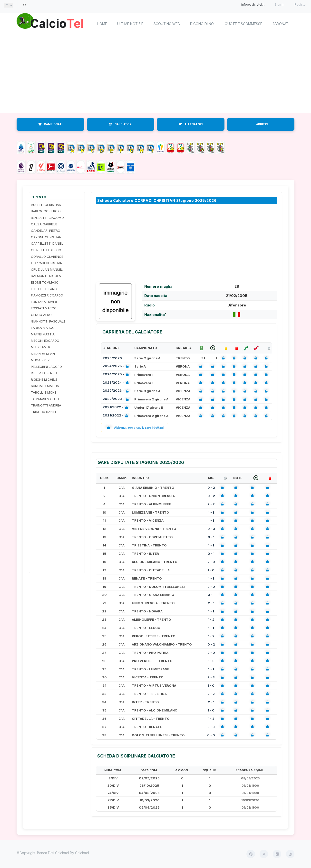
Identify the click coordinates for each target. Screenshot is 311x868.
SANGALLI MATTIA (45, 386)
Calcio (58, 23)
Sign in (279, 5)
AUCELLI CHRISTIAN (46, 205)
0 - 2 (211, 488)
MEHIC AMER (41, 347)
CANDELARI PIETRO (46, 231)
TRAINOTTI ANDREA (46, 405)
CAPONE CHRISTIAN (46, 237)
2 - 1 (211, 603)
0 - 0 (211, 735)
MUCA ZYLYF (41, 360)
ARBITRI (262, 124)
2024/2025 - (117, 366)
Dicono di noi (202, 24)
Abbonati (281, 24)
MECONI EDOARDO (45, 341)
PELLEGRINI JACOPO (46, 367)
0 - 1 (211, 554)
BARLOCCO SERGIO (46, 211)
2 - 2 (211, 504)
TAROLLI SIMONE (44, 392)
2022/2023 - (117, 391)
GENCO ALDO (41, 315)
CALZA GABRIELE (44, 224)
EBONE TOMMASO (45, 282)
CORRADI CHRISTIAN (47, 263)
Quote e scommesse (243, 24)
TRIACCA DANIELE (45, 412)
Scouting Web (167, 24)
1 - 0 (211, 570)
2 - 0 (211, 562)
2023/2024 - (117, 383)
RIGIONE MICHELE (44, 379)
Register (301, 5)
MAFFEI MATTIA (43, 334)
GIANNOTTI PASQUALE (48, 321)
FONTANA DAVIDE (44, 302)
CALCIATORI (120, 124)
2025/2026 (112, 358)
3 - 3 (211, 727)
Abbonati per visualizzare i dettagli (135, 428)
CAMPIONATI (50, 124)
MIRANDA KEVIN (43, 354)
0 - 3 (211, 529)
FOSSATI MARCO (44, 308)
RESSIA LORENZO (44, 373)
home (102, 24)
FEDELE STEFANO (44, 289)
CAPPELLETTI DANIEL (47, 243)
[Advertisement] (155, 74)
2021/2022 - (116, 408)
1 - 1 (211, 512)
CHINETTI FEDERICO (46, 250)
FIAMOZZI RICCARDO (47, 295)
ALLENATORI (191, 124)
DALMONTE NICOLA (46, 276)
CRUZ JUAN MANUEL (47, 269)
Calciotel (82, 853)
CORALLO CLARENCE (47, 257)
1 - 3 (211, 661)
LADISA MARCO (43, 328)
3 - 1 (211, 537)
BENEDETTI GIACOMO (47, 218)
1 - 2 (211, 619)
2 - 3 (211, 677)
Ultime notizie (130, 24)
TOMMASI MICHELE (45, 399)
